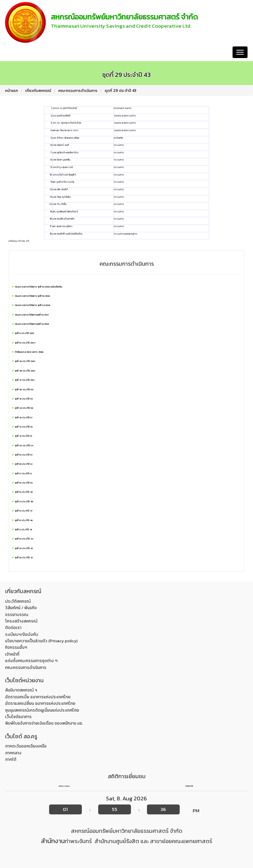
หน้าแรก (14, 52)
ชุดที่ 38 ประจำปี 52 (24, 464)
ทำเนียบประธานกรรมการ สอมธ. (29, 352)
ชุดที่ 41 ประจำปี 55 (24, 436)
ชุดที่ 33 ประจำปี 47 (24, 511)
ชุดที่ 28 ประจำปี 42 (24, 558)
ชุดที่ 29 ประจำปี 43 (121, 90)
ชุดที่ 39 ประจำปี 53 (24, 455)
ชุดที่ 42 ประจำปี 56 (24, 427)
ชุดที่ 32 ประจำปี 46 (24, 520)
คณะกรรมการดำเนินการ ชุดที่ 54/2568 (33, 305)
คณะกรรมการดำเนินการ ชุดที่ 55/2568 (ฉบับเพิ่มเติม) (39, 287)
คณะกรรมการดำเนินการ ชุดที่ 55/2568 (32, 296)
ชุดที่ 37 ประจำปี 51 (23, 474)
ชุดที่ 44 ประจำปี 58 (24, 408)
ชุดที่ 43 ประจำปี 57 (24, 418)
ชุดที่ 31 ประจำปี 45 (24, 530)
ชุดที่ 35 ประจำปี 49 (24, 492)
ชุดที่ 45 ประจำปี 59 (24, 399)
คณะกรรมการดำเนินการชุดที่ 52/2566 (32, 324)
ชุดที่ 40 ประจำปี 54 (24, 446)
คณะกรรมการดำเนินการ (78, 90)
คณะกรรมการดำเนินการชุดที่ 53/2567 (32, 315)
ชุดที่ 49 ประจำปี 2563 (25, 361)
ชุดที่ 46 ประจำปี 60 (24, 390)
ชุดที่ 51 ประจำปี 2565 (25, 333)
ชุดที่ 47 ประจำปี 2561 (25, 380)
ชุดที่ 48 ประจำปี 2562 (25, 371)
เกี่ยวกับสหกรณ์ (38, 90)
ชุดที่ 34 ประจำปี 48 (24, 502)
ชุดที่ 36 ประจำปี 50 (24, 483)
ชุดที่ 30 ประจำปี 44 (24, 539)
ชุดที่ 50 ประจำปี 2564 (25, 343)
